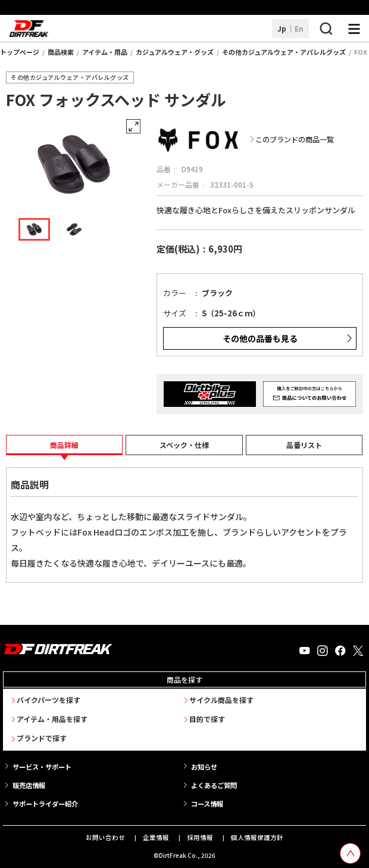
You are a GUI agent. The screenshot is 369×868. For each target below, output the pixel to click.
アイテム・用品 (105, 52)
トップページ (20, 52)
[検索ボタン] (326, 29)
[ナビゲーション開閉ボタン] (354, 29)
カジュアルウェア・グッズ (175, 52)
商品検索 (61, 52)
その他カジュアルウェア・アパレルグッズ (284, 52)
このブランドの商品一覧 (295, 140)
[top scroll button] (350, 853)
